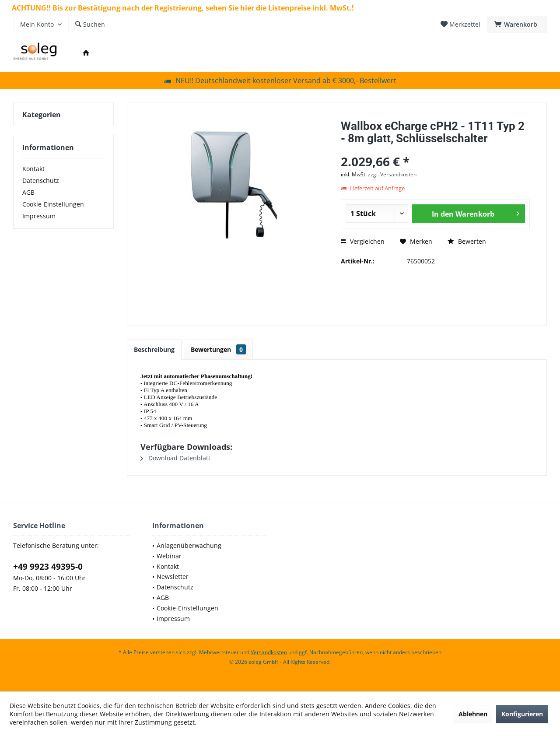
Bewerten (467, 241)
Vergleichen (363, 241)
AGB (28, 192)
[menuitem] (517, 25)
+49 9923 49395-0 (48, 567)
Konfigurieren (522, 714)
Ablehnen (473, 714)
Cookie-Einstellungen (53, 204)
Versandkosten (269, 652)
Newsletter (173, 577)
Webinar (169, 556)
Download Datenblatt (175, 458)
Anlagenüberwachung (189, 545)
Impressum (39, 216)
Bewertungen (218, 349)
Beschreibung (154, 349)
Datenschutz (41, 180)
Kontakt (33, 169)
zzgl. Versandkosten (392, 174)
